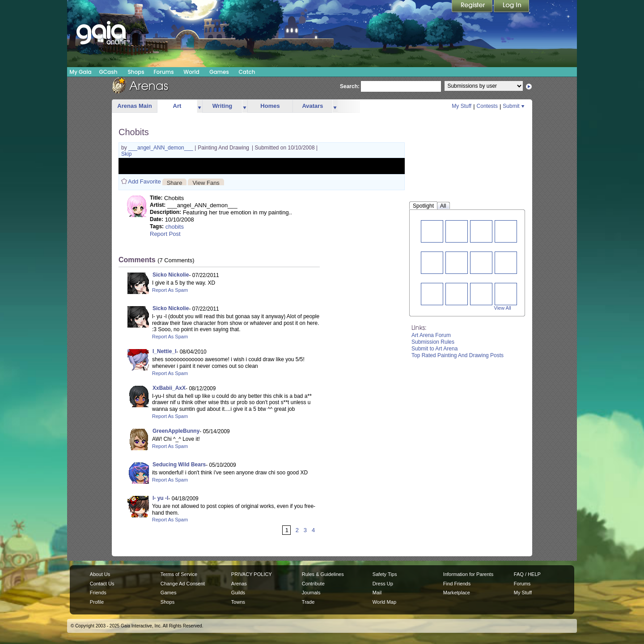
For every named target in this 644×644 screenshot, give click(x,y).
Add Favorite (144, 181)
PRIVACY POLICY (252, 574)
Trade (308, 602)
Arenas (239, 584)
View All (503, 308)
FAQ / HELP (527, 574)
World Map (384, 602)
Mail (377, 593)
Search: (350, 86)
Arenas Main (134, 106)
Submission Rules (433, 342)
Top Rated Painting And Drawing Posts (458, 355)
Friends (98, 593)
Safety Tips (385, 574)
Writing (222, 106)
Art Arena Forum (431, 335)
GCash (108, 72)
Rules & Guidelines (323, 574)
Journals (311, 593)
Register (473, 7)
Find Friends (457, 584)
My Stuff (462, 106)
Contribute (313, 584)
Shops (136, 72)
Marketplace (457, 593)
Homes (270, 106)
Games (219, 72)
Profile (97, 602)
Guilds (238, 593)
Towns (238, 602)
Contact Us (102, 584)
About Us (100, 574)
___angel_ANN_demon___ (161, 148)
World (191, 72)
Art (177, 106)
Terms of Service (179, 574)
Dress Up (383, 584)
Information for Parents (468, 574)
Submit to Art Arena (434, 349)
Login (512, 7)
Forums (163, 72)
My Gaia (80, 72)
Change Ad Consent (183, 584)
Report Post (165, 234)
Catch (247, 72)
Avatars (312, 106)
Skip (126, 154)
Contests (487, 106)
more (199, 106)
